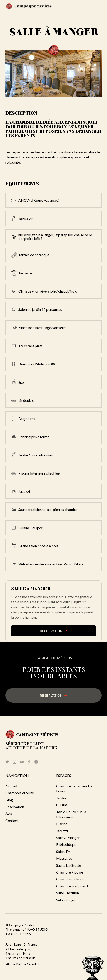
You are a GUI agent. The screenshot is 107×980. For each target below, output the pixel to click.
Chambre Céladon (70, 879)
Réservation (15, 807)
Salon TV (63, 851)
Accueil (11, 786)
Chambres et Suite (20, 793)
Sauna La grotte (69, 865)
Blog (9, 800)
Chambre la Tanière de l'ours (74, 788)
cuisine (62, 805)
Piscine (62, 824)
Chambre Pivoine (70, 872)
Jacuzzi (62, 831)
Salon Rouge (66, 900)
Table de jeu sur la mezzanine (71, 814)
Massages (64, 858)
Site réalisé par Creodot (22, 964)
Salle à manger (68, 838)
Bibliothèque (66, 844)
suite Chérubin (68, 893)
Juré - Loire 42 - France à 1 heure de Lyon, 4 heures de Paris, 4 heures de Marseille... (22, 951)
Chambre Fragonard (72, 886)
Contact (12, 820)
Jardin (61, 798)
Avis (9, 813)
